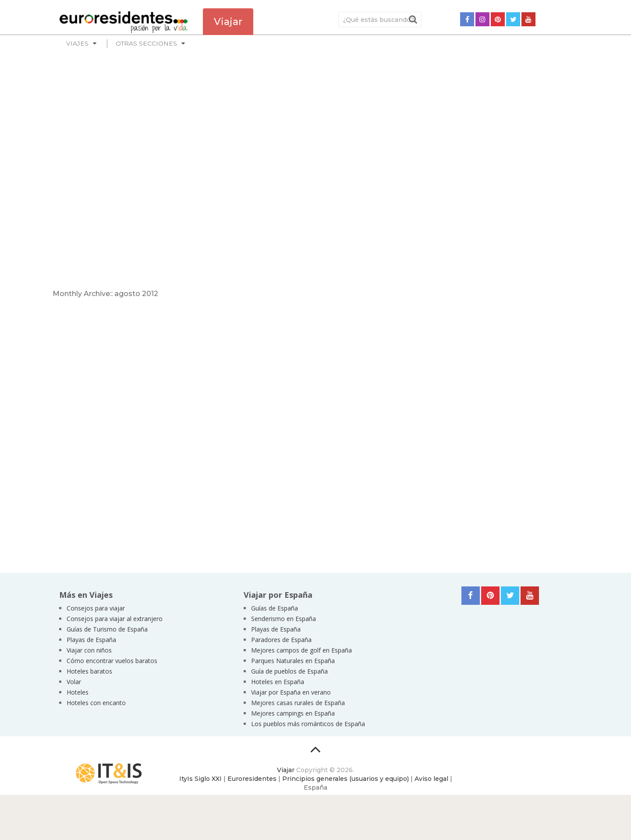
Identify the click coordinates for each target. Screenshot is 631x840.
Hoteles (78, 692)
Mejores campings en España (293, 713)
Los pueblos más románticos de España (308, 724)
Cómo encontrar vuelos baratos (112, 661)
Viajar (286, 770)
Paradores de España (281, 640)
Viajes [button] (77, 43)
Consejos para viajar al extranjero (115, 619)
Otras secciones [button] (146, 43)
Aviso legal (431, 779)
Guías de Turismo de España (107, 629)
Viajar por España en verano (291, 692)
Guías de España (275, 608)
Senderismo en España (284, 619)
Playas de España (91, 640)
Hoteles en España (278, 682)
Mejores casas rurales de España (298, 703)
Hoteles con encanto (96, 703)
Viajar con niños (89, 650)
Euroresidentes (252, 779)
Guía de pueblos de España (289, 671)
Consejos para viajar (96, 608)
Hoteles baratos (89, 671)
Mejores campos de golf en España (301, 650)
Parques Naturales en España (293, 661)
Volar (74, 682)
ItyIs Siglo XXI (200, 779)
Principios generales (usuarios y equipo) (346, 779)
